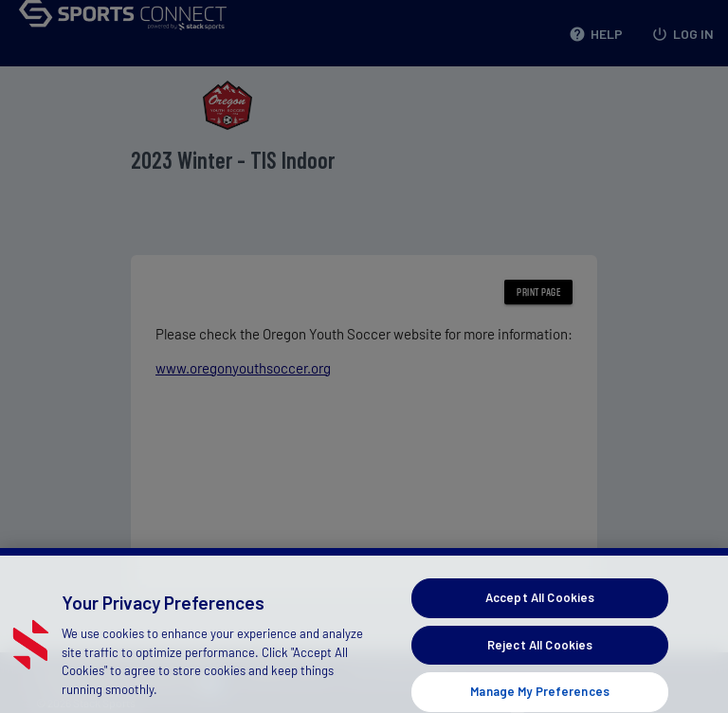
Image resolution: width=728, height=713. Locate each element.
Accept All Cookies (540, 609)
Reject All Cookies (540, 656)
